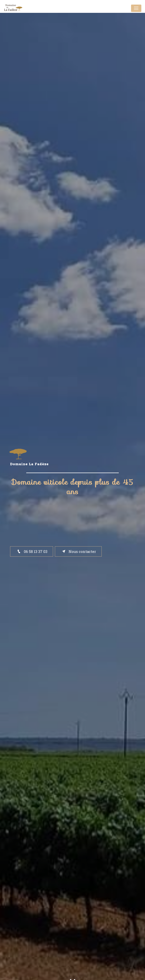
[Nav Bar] (136, 8)
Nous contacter (78, 551)
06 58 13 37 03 (32, 551)
